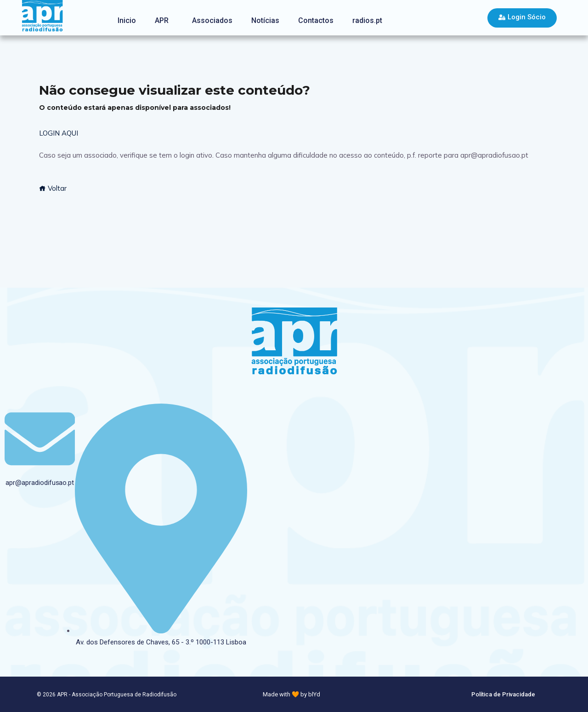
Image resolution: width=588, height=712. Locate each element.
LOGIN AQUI (59, 133)
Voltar (53, 188)
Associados (212, 20)
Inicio (127, 20)
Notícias (265, 20)
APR (162, 20)
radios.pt (367, 20)
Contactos (316, 20)
